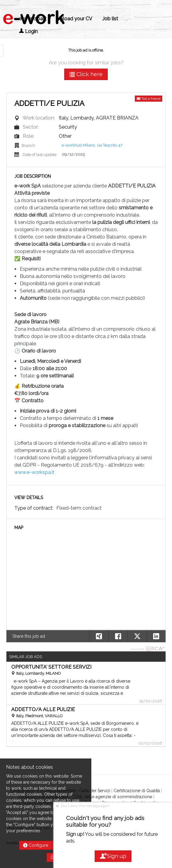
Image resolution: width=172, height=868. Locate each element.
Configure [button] (36, 845)
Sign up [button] (113, 856)
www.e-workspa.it (34, 472)
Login (28, 31)
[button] (156, 636)
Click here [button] (86, 74)
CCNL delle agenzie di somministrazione (112, 797)
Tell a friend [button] (149, 99)
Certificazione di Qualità (137, 791)
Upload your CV (74, 19)
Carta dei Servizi (95, 791)
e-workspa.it (33, 19)
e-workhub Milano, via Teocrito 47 (92, 145)
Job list (110, 19)
